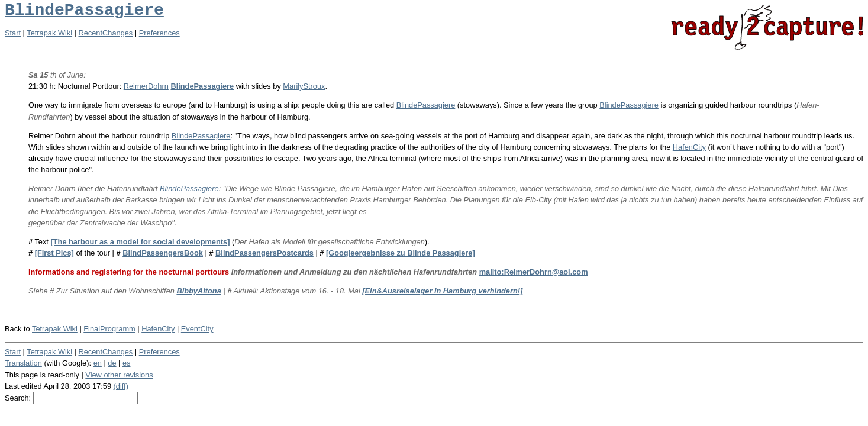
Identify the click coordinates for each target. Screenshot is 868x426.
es (127, 363)
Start (13, 33)
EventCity (197, 329)
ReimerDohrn (146, 86)
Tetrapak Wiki (49, 33)
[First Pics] (54, 253)
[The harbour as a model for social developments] (140, 242)
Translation (23, 363)
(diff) (121, 386)
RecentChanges (106, 33)
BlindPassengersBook (163, 253)
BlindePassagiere (84, 10)
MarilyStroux (304, 86)
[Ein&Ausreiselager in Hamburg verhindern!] (442, 291)
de (112, 363)
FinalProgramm (109, 329)
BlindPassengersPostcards (264, 253)
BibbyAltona (199, 291)
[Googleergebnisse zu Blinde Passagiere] (401, 253)
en (98, 363)
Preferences (159, 33)
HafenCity (689, 147)
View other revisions (119, 375)
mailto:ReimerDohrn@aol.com (534, 272)
